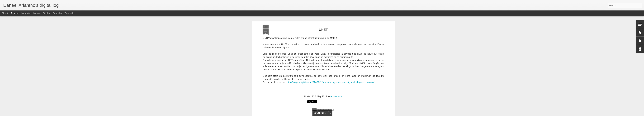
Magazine (26, 13)
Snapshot (58, 13)
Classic (5, 13)
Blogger (342, 114)
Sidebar (47, 13)
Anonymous (336, 24)
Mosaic (37, 13)
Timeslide (69, 13)
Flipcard (15, 13)
